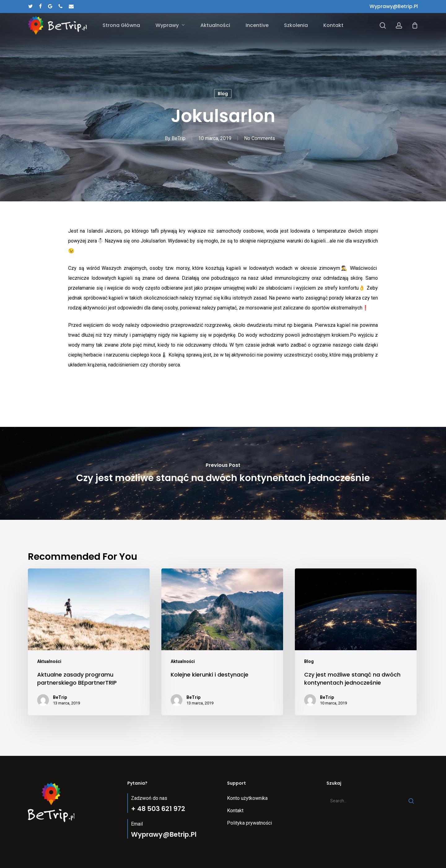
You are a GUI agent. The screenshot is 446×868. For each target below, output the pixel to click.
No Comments (260, 138)
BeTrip (179, 138)
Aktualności (49, 661)
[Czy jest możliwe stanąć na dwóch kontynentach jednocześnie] (223, 473)
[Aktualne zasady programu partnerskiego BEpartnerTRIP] (89, 642)
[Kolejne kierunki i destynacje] (222, 642)
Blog (223, 94)
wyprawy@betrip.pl (394, 6)
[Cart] (415, 25)
